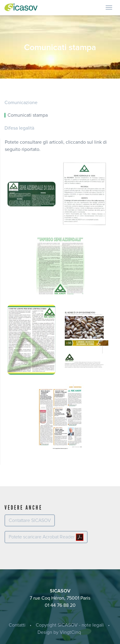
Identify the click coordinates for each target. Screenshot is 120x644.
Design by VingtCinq (59, 632)
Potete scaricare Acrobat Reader (46, 537)
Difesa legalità (19, 128)
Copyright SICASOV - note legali (70, 625)
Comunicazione (21, 103)
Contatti (17, 625)
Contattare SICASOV (30, 520)
